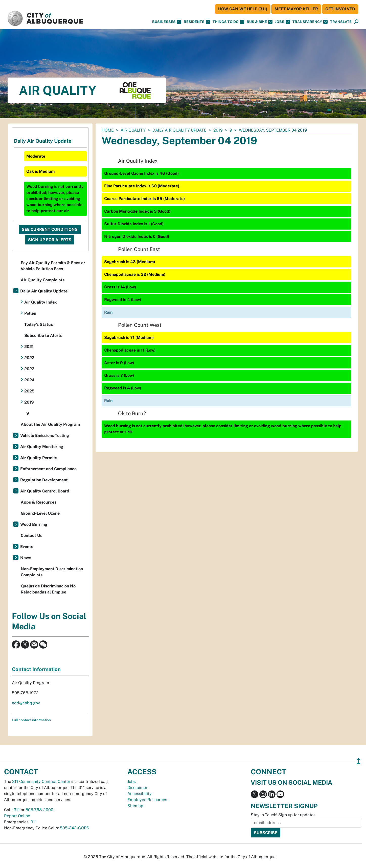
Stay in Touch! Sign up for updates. (284, 815)
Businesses (167, 22)
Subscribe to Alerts (43, 336)
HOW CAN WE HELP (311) (243, 9)
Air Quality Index (40, 302)
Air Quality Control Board (45, 491)
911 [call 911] (34, 822)
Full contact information (31, 720)
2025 (29, 391)
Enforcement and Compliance (48, 469)
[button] (341, 22)
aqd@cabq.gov (26, 703)
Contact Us (31, 536)
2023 (29, 369)
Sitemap (135, 806)
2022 (29, 358)
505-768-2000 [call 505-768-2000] (39, 810)
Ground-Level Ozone (40, 513)
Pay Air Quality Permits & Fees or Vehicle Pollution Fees (53, 266)
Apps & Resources (39, 502)
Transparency (310, 22)
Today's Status (39, 324)
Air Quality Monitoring (42, 447)
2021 (29, 347)
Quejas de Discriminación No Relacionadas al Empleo (48, 589)
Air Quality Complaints (43, 280)
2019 (218, 130)
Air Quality (133, 130)
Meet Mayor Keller (296, 9)
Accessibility (140, 794)
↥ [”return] (359, 761)
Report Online (17, 816)
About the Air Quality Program (50, 424)
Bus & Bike (260, 22)
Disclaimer (137, 788)
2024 (29, 380)
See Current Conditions (50, 229)
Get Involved (340, 9)
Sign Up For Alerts (50, 240)
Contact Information (36, 669)
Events (27, 547)
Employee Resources (147, 800)
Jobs (282, 22)
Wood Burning (34, 524)
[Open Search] (356, 22)
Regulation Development (44, 480)
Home (108, 130)
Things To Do (228, 22)
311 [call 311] (17, 810)
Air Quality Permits (39, 458)
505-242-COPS (75, 828)
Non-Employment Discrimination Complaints (52, 572)
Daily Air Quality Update (179, 130)
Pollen (30, 313)
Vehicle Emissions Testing (45, 436)
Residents (197, 22)
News (26, 558)
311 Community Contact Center (41, 782)
